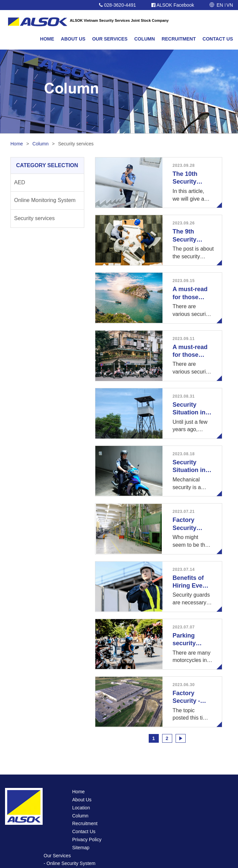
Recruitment (85, 823)
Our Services (57, 856)
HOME (47, 39)
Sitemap (81, 848)
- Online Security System (69, 863)
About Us (82, 800)
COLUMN (145, 39)
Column (41, 144)
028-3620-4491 (117, 5)
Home (17, 144)
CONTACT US (218, 39)
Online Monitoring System (45, 200)
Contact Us (84, 831)
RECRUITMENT (179, 39)
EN (220, 5)
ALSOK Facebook (173, 5)
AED (20, 182)
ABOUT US (73, 39)
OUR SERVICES (110, 39)
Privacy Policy (87, 840)
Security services (34, 218)
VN (230, 5)
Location (81, 808)
